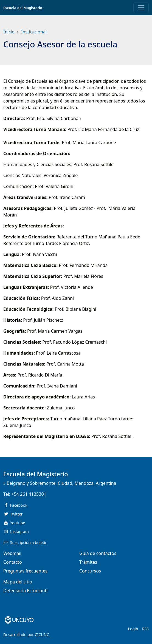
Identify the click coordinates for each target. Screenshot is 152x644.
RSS (145, 629)
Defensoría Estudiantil (26, 591)
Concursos (90, 571)
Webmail (12, 553)
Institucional (34, 32)
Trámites (88, 562)
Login (133, 629)
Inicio (9, 32)
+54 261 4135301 (29, 494)
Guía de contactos (98, 553)
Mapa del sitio (18, 582)
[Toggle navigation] (141, 8)
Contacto (13, 562)
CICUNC (42, 635)
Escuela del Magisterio (23, 8)
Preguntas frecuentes (25, 571)
